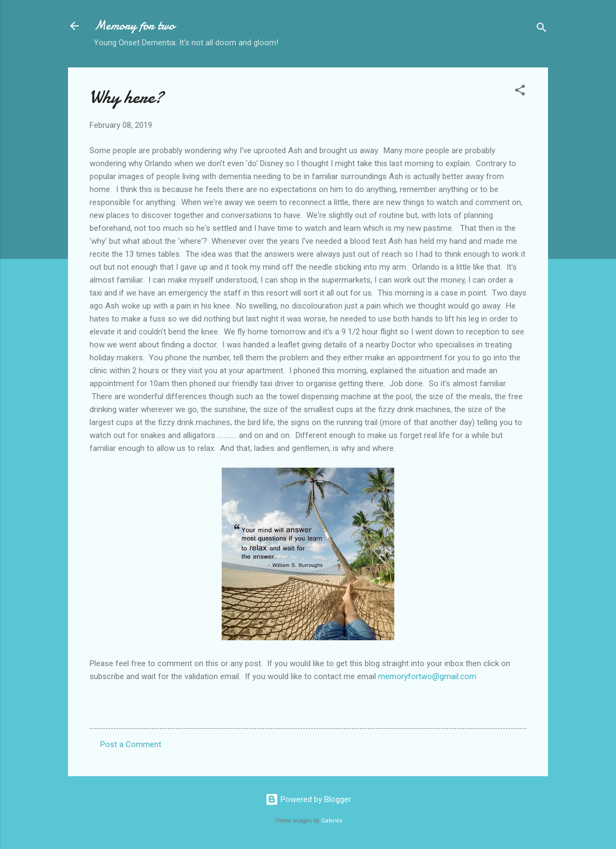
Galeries (332, 821)
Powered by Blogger (308, 799)
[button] (520, 92)
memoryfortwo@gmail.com (427, 676)
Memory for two (134, 26)
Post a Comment (131, 744)
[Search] (542, 29)
